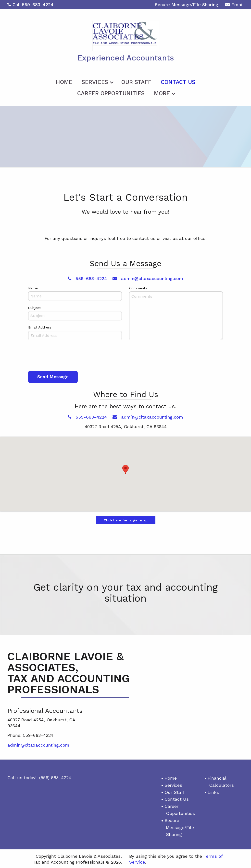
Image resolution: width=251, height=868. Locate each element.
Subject (34, 307)
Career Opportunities (111, 93)
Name (33, 287)
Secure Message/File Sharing (187, 5)
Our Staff (136, 81)
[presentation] (65, 356)
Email (234, 5)
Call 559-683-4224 (30, 5)
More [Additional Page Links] (162, 93)
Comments (138, 287)
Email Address (40, 327)
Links (213, 792)
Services (95, 81)
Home (64, 81)
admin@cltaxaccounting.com (148, 278)
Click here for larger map (126, 520)
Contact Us (178, 81)
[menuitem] (64, 81)
